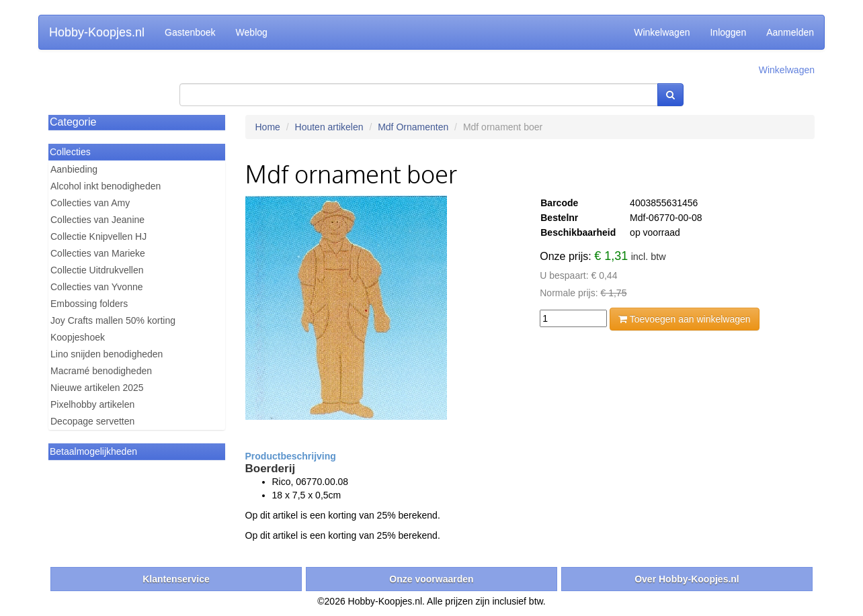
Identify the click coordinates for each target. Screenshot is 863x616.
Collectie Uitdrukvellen (97, 270)
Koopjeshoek (78, 337)
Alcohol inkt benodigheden (106, 186)
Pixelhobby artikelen (92, 404)
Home (268, 127)
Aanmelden (790, 32)
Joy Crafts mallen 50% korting (113, 320)
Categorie (73, 122)
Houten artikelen (329, 127)
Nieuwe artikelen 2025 (97, 388)
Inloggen (728, 32)
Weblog (252, 32)
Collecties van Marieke (98, 253)
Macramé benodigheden (101, 371)
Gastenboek (190, 32)
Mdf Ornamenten (413, 127)
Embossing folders (89, 304)
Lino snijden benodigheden (107, 354)
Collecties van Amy (90, 203)
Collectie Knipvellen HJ (98, 236)
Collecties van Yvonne (97, 287)
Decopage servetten (92, 421)
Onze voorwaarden (431, 579)
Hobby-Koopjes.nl (97, 32)
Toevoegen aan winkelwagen (684, 319)
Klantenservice (176, 579)
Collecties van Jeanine (97, 220)
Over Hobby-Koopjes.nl (687, 579)
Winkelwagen (662, 32)
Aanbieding (74, 169)
